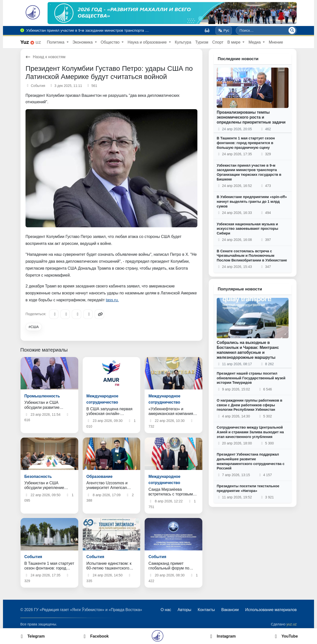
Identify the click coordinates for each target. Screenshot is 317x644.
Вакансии (230, 610)
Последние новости (238, 59)
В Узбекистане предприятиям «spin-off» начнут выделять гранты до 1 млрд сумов (252, 201)
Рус (224, 30)
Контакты (206, 610)
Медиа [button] (255, 42)
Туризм (202, 42)
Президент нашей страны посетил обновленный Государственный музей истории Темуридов (251, 378)
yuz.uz (291, 624)
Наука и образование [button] (148, 42)
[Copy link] (99, 314)
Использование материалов (271, 610)
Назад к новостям (45, 57)
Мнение (276, 42)
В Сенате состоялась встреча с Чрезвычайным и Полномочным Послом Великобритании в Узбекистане (252, 256)
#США (34, 327)
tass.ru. (112, 300)
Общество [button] (111, 42)
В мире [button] (234, 42)
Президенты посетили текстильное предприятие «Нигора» (248, 488)
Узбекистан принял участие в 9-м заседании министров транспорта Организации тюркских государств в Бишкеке (249, 172)
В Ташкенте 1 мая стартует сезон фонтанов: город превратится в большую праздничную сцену (246, 143)
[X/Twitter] (77, 314)
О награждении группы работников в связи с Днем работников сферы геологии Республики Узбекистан (250, 405)
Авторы (184, 610)
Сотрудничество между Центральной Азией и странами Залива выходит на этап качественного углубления (250, 432)
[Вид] (207, 30)
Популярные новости (240, 289)
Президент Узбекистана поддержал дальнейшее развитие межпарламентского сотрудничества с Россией (251, 461)
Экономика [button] (83, 42)
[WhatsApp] (88, 314)
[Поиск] (292, 30)
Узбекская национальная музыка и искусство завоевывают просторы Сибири (247, 229)
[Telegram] (54, 314)
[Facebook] (65, 314)
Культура (183, 42)
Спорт (218, 42)
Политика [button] (56, 42)
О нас (166, 610)
